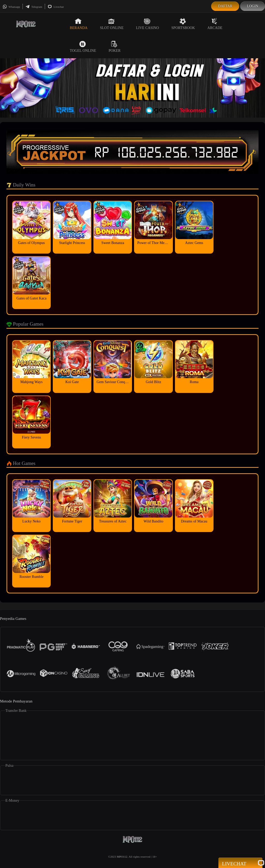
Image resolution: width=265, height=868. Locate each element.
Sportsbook (183, 24)
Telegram (34, 7)
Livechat (56, 7)
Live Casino (148, 24)
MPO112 (122, 857)
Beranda (79, 24)
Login (253, 6)
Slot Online (112, 24)
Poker (115, 47)
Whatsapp (11, 7)
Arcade (215, 24)
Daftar (225, 6)
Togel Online (83, 47)
